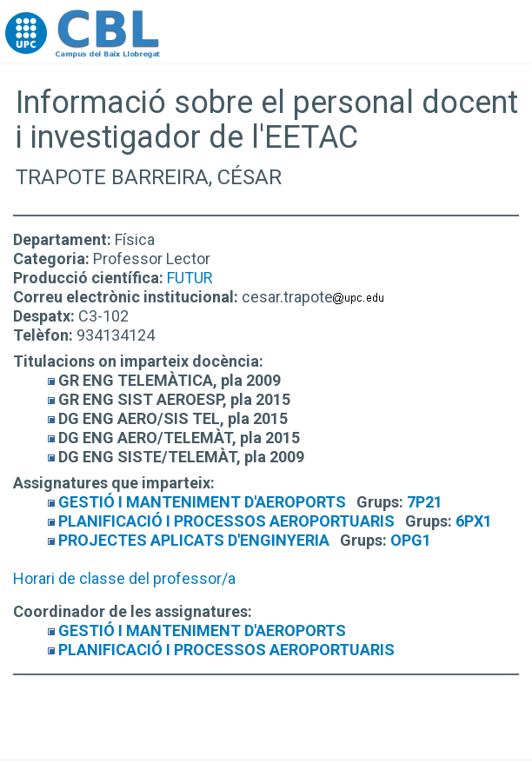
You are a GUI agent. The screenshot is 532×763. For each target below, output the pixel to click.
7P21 (425, 502)
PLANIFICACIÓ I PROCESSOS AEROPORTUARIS (226, 521)
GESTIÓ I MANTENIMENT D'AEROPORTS (202, 502)
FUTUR (190, 278)
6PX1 (474, 521)
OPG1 (411, 540)
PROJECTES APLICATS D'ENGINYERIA (194, 540)
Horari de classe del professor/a (124, 578)
